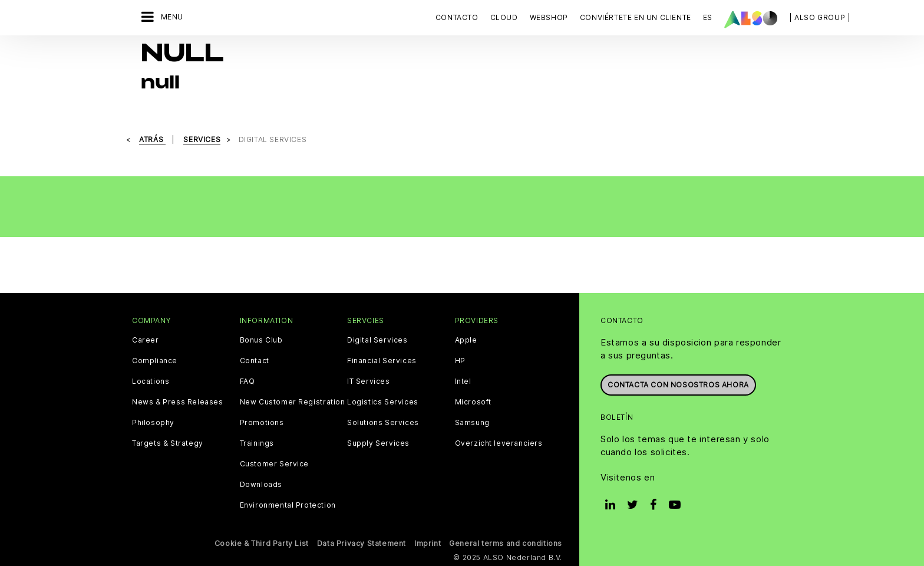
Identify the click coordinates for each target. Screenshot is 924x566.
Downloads (261, 485)
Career (146, 340)
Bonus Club (261, 340)
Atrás (152, 139)
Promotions (262, 423)
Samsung (472, 423)
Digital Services (377, 340)
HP (460, 361)
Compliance (155, 361)
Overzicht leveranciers (499, 443)
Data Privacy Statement (362, 543)
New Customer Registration (293, 402)
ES (708, 17)
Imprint (428, 543)
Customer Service (275, 464)
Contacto (457, 17)
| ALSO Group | (820, 17)
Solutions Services (383, 423)
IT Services (369, 381)
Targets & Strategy (168, 443)
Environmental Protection (288, 505)
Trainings (257, 443)
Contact (255, 361)
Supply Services (378, 443)
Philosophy (153, 423)
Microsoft (473, 402)
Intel (463, 381)
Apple (466, 340)
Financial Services (382, 361)
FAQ (247, 381)
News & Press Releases (178, 402)
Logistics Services (383, 402)
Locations (151, 381)
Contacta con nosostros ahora (678, 385)
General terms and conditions (506, 543)
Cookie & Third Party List (262, 543)
